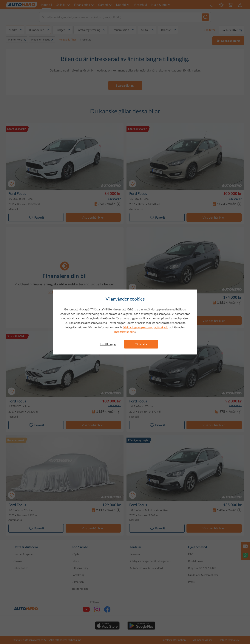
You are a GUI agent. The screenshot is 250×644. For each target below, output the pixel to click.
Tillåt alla (141, 344)
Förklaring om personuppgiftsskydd (146, 327)
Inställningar (108, 344)
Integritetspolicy (125, 332)
